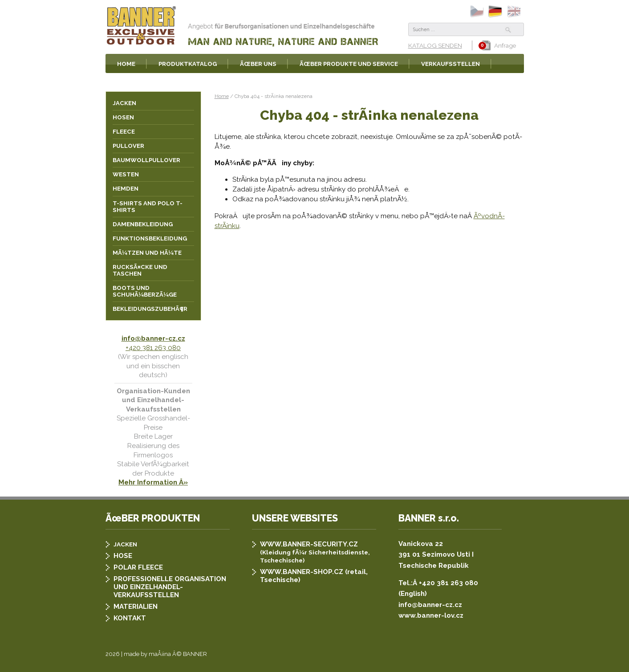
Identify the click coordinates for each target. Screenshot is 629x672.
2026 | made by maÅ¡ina (138, 654)
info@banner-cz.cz (153, 338)
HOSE (123, 556)
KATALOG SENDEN (435, 45)
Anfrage (499, 45)
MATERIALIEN (136, 607)
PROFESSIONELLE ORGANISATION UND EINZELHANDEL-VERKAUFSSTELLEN (170, 587)
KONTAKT (130, 618)
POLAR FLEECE (138, 567)
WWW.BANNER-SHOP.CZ (302, 572)
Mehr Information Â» (153, 482)
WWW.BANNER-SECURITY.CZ (309, 544)
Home (222, 96)
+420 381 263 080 (153, 348)
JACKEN (125, 544)
